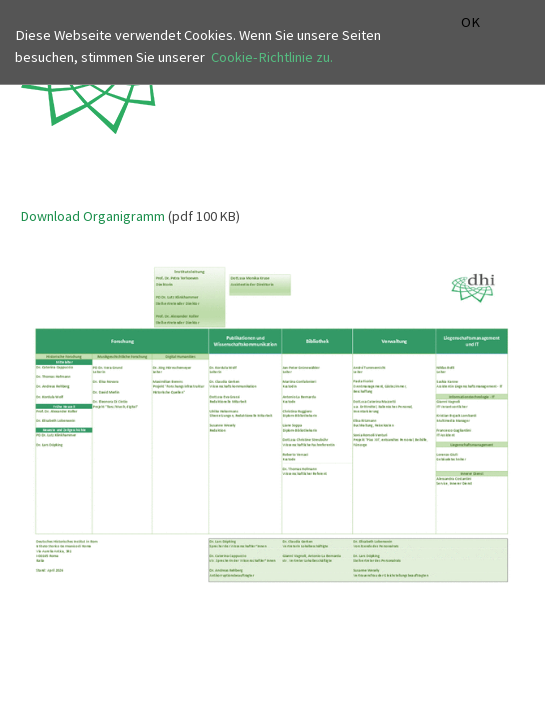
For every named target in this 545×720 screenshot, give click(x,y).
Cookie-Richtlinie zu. (272, 57)
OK (470, 22)
